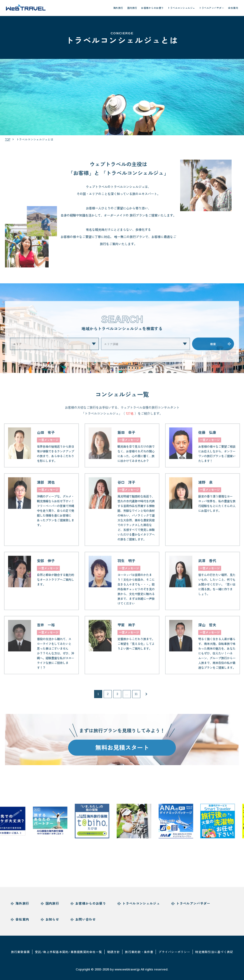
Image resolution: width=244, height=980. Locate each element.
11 (136, 699)
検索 (213, 349)
